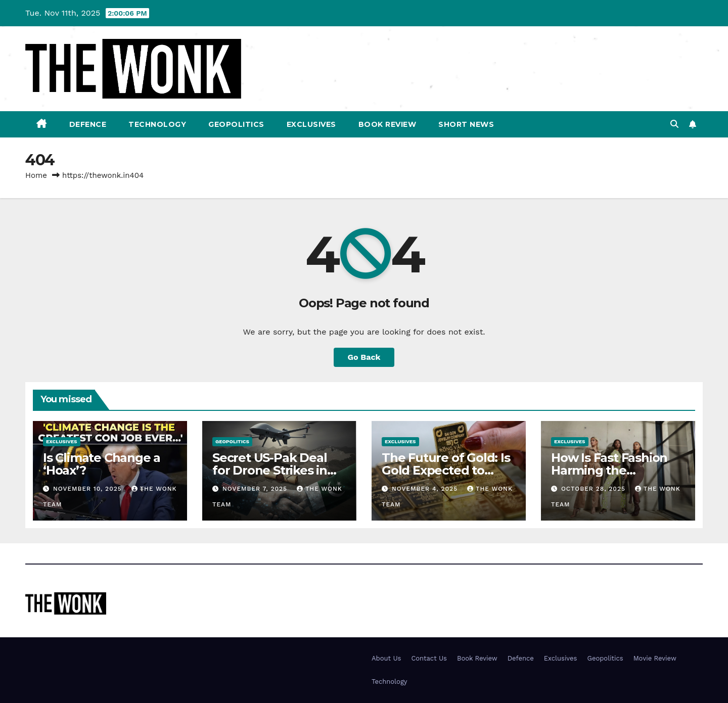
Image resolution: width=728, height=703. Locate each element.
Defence (88, 124)
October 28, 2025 (595, 489)
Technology (157, 124)
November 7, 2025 (256, 489)
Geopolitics (236, 124)
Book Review (388, 124)
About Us (386, 658)
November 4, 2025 (426, 489)
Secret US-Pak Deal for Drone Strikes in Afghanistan (270, 470)
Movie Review (655, 658)
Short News (466, 124)
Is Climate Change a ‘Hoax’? (102, 464)
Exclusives (311, 124)
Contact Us (429, 658)
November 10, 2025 (89, 489)
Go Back (364, 357)
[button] (674, 124)
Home (36, 175)
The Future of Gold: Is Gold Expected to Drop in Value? (446, 470)
